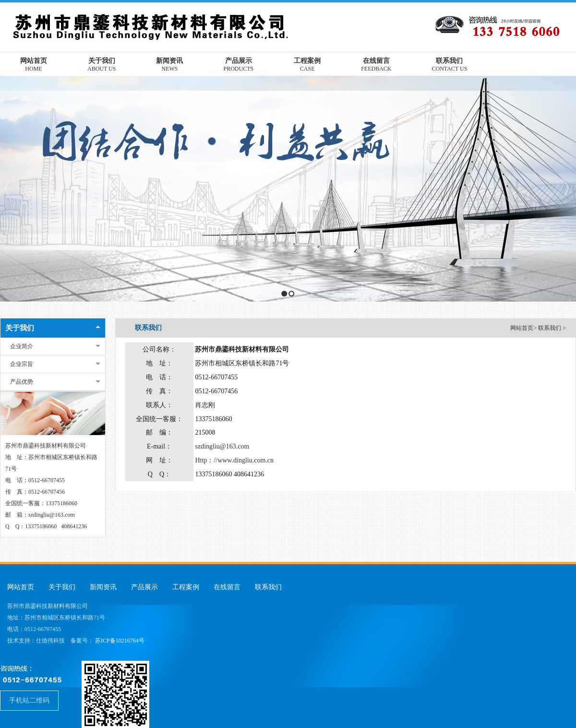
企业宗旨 (22, 364)
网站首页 (522, 328)
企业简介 (22, 346)
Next (566, 188)
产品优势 (22, 382)
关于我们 (20, 328)
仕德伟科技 (50, 641)
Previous (7, 188)
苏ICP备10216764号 (120, 641)
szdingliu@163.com (222, 446)
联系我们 (550, 328)
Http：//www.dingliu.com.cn (234, 460)
